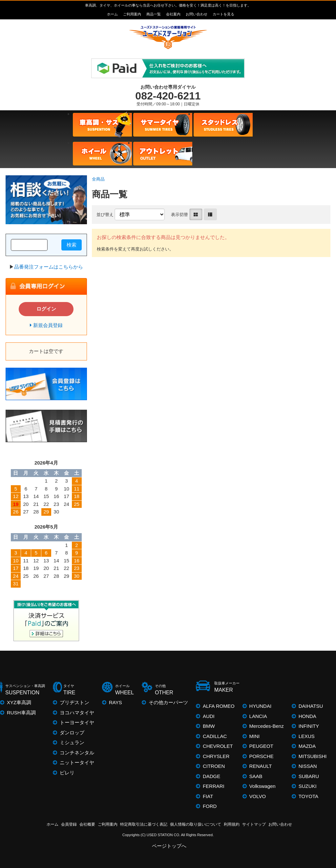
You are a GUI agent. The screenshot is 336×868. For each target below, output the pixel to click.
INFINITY (309, 726)
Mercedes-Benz (267, 726)
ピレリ (67, 773)
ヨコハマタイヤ (77, 713)
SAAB (256, 776)
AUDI (209, 716)
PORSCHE (262, 756)
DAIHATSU (311, 706)
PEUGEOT (261, 746)
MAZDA (307, 746)
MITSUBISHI (313, 756)
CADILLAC (215, 736)
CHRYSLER (216, 756)
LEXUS (307, 736)
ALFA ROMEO (219, 706)
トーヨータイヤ (77, 722)
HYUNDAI (261, 706)
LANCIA (258, 716)
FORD (210, 806)
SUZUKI (308, 786)
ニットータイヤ (77, 762)
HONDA (307, 716)
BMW (209, 726)
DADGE (211, 776)
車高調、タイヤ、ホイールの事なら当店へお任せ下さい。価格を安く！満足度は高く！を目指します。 (168, 5)
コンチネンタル (77, 753)
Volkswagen (262, 786)
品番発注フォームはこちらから (49, 267)
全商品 (98, 179)
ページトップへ (169, 846)
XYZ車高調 (19, 702)
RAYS (115, 702)
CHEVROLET (218, 746)
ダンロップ (72, 733)
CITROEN (214, 766)
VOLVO (258, 796)
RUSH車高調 (21, 713)
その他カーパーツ (168, 702)
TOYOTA (308, 796)
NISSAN (308, 766)
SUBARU (309, 776)
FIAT (208, 796)
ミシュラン (72, 742)
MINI (255, 736)
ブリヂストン (74, 702)
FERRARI (214, 786)
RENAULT (261, 766)
